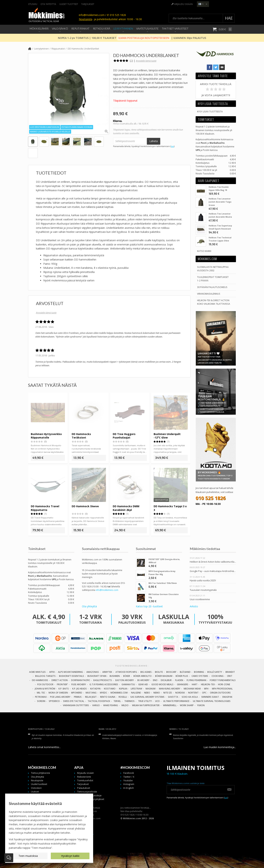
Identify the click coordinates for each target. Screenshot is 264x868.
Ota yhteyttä (48, 4)
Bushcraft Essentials (71, 676)
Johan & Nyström (45, 689)
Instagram (129, 784)
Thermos (129, 701)
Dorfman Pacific (81, 680)
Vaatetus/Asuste (147, 29)
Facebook (129, 773)
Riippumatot (58, 49)
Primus (78, 697)
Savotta (173, 697)
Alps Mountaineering (70, 672)
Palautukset (84, 788)
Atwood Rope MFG (126, 672)
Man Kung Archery (170, 689)
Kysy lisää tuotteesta (210, 111)
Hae (229, 18)
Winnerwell (170, 705)
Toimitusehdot (85, 780)
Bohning (199, 672)
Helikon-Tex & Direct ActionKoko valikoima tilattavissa (214, 302)
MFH (206, 689)
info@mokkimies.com (107, 590)
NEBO (147, 693)
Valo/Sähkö (60, 29)
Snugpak (227, 697)
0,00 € (225, 29)
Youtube (128, 780)
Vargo (96, 705)
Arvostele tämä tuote (146, 61)
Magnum (151, 689)
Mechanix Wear (192, 689)
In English (129, 788)
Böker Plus (182, 676)
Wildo (125, 705)
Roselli (123, 697)
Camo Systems (200, 676)
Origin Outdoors (220, 693)
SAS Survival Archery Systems (147, 697)
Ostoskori (36, 788)
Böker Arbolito (143, 676)
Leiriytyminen (123, 29)
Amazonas (93, 672)
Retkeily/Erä (102, 29)
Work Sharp (187, 705)
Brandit (230, 672)
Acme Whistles (37, 672)
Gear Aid (143, 684)
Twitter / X (129, 777)
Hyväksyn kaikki (70, 856)
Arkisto (194, 606)
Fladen (179, 680)
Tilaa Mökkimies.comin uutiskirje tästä (186, 783)
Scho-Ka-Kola (190, 697)
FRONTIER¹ (62, 684)
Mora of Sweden (58, 693)
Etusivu (33, 4)
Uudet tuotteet (69, 4)
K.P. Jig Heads (79, 689)
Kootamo (110, 689)
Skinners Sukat (210, 697)
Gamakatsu (128, 684)
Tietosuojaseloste (87, 792)
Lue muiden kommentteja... (220, 747)
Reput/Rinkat (80, 29)
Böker (127, 676)
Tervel (117, 701)
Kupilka (123, 689)
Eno (155, 680)
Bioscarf (171, 672)
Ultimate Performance (176, 701)
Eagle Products (103, 680)
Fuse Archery (79, 684)
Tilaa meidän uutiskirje (89, 795)
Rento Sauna (108, 697)
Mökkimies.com (119, 693)
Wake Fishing (111, 705)
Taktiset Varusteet (175, 29)
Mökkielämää (39, 29)
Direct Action (60, 680)
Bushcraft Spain (97, 676)
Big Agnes (146, 672)
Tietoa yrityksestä (40, 773)
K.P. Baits (64, 689)
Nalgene (136, 693)
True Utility (145, 701)
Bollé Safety (215, 672)
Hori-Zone (224, 684)
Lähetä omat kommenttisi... (44, 747)
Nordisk (180, 693)
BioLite (159, 672)
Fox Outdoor (45, 684)
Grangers (183, 684)
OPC (204, 693)
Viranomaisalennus (209, 294)
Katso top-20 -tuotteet (149, 606)
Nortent (193, 693)
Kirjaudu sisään (184, 4)
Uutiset (35, 792)
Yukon (201, 705)
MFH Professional (222, 689)
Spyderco (54, 701)
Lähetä (154, 141)
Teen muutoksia (28, 856)
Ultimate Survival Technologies (212, 701)
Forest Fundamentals (223, 680)
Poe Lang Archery (60, 697)
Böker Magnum (164, 676)
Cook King (218, 676)
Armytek (107, 672)
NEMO (157, 693)
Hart (195, 684)
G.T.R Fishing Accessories (104, 684)
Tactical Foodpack (99, 701)
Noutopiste (86, 19)
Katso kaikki (204, 251)
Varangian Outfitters (76, 705)
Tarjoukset (88, 4)
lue (172, 146)
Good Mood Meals (162, 684)
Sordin (41, 701)
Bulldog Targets (45, 676)
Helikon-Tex (208, 684)
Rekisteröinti (84, 777)
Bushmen (115, 676)
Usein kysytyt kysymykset (91, 799)
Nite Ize (168, 693)
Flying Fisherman (196, 680)
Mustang (91, 693)
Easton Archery (125, 680)
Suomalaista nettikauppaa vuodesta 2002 (213, 269)
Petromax (41, 697)
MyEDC (103, 693)
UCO (157, 701)
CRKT (230, 676)
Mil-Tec (41, 693)
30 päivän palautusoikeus (212, 287)
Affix (52, 672)
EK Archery (143, 680)
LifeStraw (136, 689)
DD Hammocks (40, 680)
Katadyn (95, 689)
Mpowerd (77, 693)
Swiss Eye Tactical (74, 701)
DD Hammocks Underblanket (83, 49)
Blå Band (185, 672)
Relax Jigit (91, 697)
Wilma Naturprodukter (146, 705)
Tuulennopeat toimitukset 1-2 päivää (213, 279)
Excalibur (166, 680)
